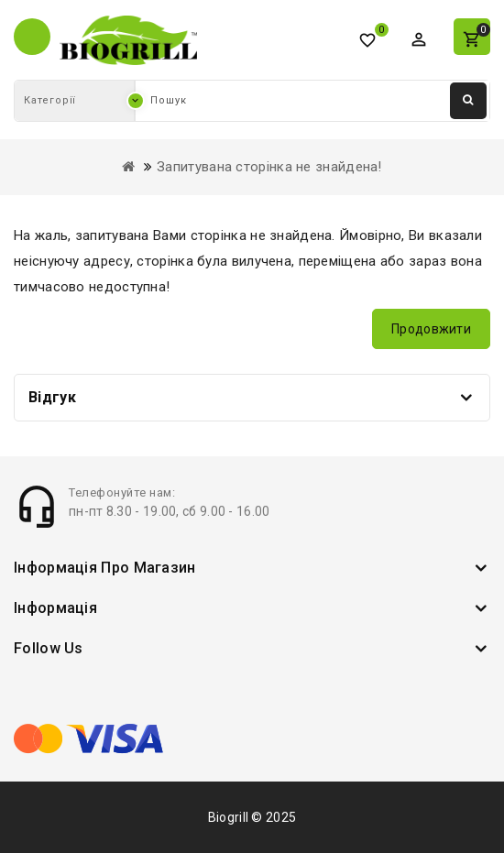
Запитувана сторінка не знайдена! (269, 167)
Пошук (468, 100)
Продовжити (431, 329)
